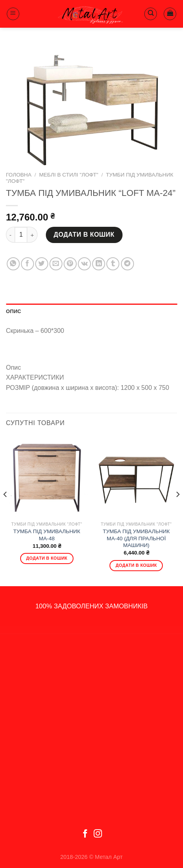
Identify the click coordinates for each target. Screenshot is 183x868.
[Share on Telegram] (127, 264)
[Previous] (6, 511)
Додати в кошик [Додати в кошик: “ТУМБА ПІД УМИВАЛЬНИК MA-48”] (47, 558)
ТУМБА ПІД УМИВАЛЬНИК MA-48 (47, 535)
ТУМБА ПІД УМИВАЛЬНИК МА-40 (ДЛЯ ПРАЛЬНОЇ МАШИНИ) (136, 538)
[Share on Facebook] (27, 264)
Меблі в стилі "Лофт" (69, 175)
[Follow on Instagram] (98, 834)
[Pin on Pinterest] (70, 264)
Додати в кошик (84, 235)
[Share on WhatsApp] (13, 264)
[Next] (177, 511)
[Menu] (13, 14)
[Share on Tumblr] (113, 264)
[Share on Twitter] (42, 264)
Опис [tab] (14, 311)
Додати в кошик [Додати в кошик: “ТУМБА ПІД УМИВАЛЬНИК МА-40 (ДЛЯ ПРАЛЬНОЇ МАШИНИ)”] (136, 565)
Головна (19, 175)
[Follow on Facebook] (85, 834)
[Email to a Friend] (56, 264)
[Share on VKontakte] (84, 264)
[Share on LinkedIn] (99, 264)
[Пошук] (151, 14)
